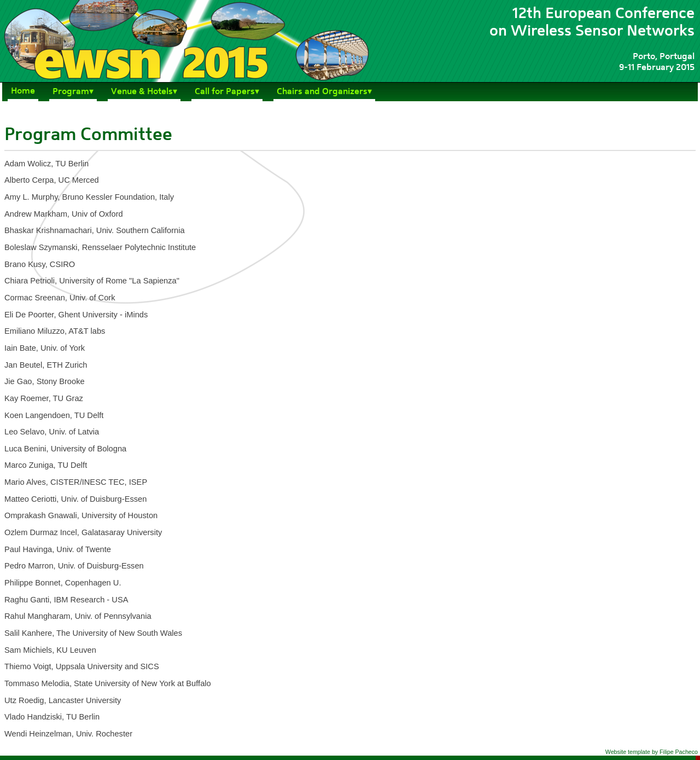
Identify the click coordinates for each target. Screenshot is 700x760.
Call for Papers (225, 92)
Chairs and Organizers (322, 92)
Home (23, 91)
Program (71, 92)
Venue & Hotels (142, 92)
